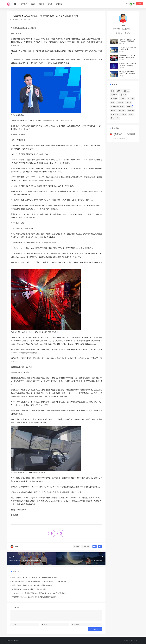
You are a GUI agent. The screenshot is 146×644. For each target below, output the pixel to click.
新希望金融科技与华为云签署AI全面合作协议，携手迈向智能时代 (34, 597)
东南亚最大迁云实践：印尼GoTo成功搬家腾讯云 (127, 40)
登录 (129, 4)
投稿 (139, 4)
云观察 (33, 4)
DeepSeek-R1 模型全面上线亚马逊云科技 (128, 48)
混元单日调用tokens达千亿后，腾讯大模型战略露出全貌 (128, 65)
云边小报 (86, 547)
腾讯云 (77, 547)
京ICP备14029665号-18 (132, 640)
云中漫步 (24, 4)
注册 (134, 4)
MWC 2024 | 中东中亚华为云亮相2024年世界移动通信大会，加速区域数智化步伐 (39, 593)
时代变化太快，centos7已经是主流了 (124, 135)
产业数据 (59, 4)
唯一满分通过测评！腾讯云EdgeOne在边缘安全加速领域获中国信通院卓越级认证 (39, 581)
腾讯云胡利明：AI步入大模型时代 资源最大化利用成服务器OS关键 (35, 577)
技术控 (42, 4)
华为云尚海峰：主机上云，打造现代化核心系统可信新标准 (32, 585)
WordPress (16, 640)
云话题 (50, 4)
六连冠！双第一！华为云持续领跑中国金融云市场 (29, 589)
